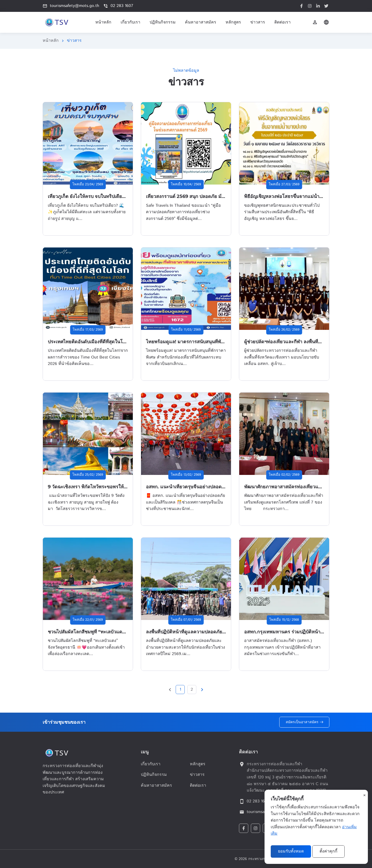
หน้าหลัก (51, 41)
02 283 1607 (118, 6)
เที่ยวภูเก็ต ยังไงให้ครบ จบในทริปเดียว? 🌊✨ (94, 196)
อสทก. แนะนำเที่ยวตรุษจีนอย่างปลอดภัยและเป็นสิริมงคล (203, 487)
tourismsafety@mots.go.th (71, 6)
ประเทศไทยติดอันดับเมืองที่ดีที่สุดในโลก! (89, 342)
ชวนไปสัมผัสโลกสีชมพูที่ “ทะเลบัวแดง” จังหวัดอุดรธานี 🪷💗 (110, 632)
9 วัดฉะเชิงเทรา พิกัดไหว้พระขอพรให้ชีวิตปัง (93, 487)
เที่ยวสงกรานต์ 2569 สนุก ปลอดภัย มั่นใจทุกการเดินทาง (203, 196)
